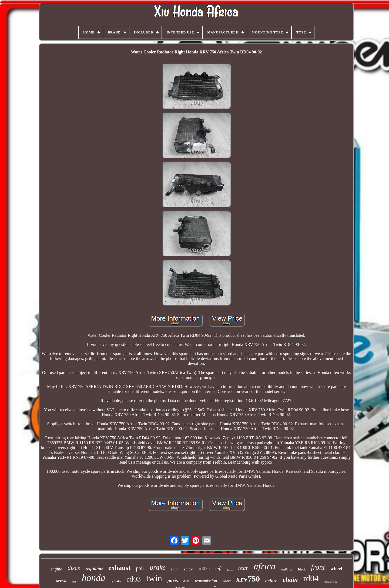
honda (93, 578)
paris (173, 580)
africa (265, 566)
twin (154, 578)
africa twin (330, 582)
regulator (94, 569)
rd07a (204, 569)
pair (140, 568)
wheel (336, 569)
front (318, 567)
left (219, 568)
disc (187, 581)
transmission (206, 581)
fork (74, 582)
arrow (61, 581)
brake (158, 567)
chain (290, 580)
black (302, 569)
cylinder (116, 581)
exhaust (119, 568)
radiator (287, 569)
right (175, 569)
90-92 (226, 581)
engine (56, 569)
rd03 (134, 579)
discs (74, 568)
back (230, 570)
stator (189, 569)
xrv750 (248, 579)
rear (243, 568)
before (271, 581)
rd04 (311, 578)
